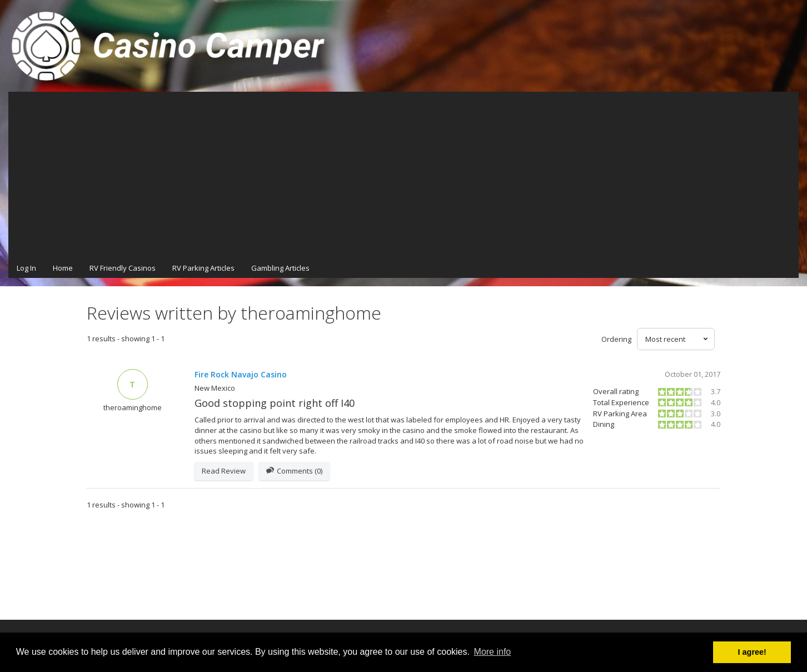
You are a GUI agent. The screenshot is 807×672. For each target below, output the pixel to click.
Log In (26, 268)
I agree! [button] (752, 652)
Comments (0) (294, 471)
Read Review (224, 471)
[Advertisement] (403, 175)
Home (63, 268)
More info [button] (493, 652)
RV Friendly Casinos (123, 268)
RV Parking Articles (203, 268)
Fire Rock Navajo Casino (241, 374)
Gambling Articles (280, 268)
